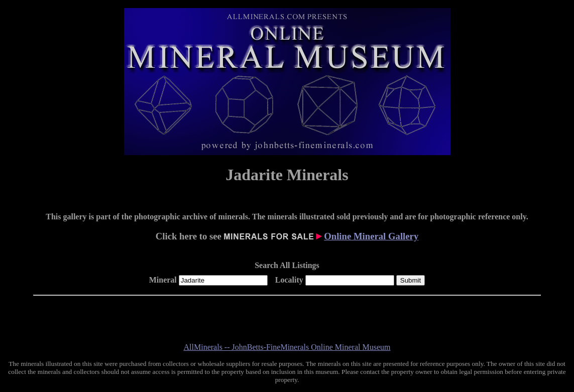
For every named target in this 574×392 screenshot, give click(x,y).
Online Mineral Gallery (371, 236)
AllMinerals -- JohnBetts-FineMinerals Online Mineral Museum (287, 347)
